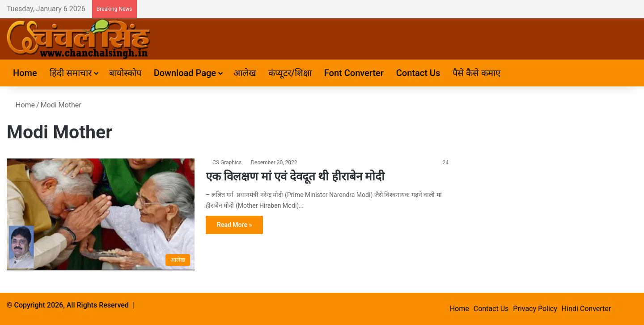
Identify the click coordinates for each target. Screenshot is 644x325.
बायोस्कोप (125, 73)
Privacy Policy (535, 309)
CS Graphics (227, 162)
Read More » (234, 225)
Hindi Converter (586, 309)
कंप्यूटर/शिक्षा (290, 73)
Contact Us (418, 73)
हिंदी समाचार (71, 73)
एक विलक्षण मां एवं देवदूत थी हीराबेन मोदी (295, 176)
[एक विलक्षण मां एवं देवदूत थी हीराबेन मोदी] (101, 214)
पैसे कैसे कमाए (477, 73)
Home (25, 73)
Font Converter (354, 73)
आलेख (245, 73)
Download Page (185, 73)
